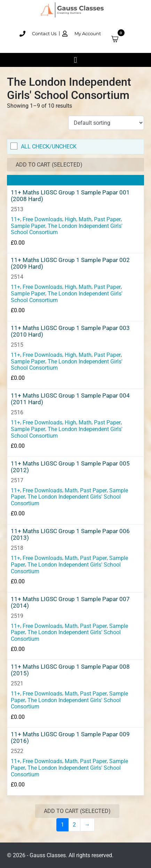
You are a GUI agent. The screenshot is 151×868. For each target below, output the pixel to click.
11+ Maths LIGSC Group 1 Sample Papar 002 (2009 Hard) (70, 263)
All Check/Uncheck (49, 147)
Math (85, 219)
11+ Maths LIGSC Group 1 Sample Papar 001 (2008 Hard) (70, 196)
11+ (15, 219)
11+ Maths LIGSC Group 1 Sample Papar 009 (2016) (70, 738)
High (70, 219)
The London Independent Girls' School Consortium (67, 229)
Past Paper (107, 219)
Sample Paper (28, 226)
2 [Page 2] (74, 825)
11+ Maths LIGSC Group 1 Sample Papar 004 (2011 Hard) (70, 399)
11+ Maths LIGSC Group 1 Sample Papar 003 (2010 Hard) (70, 331)
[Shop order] (106, 123)
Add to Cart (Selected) (49, 165)
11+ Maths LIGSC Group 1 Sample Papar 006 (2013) (70, 535)
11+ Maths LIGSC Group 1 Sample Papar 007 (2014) (70, 602)
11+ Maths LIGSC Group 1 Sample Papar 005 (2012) (70, 467)
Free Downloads (42, 219)
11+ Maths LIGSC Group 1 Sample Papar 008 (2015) (70, 670)
